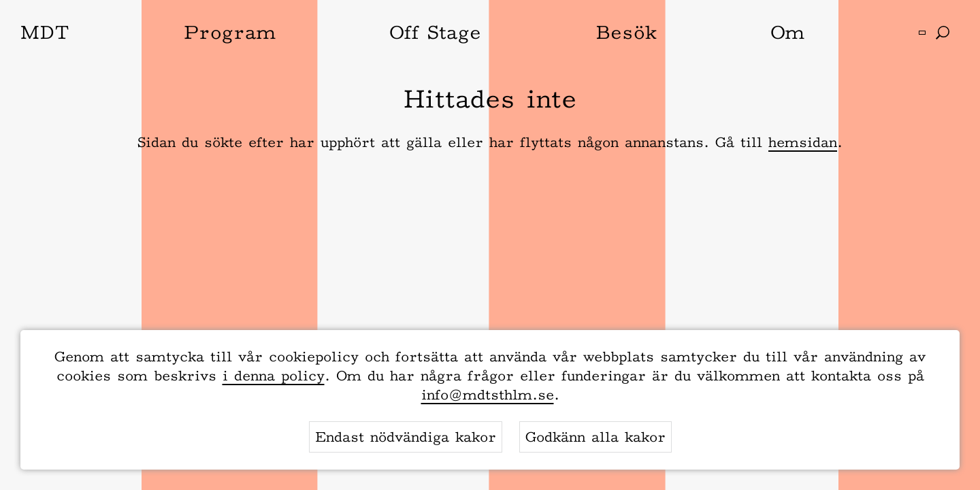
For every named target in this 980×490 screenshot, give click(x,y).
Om (787, 32)
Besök (626, 32)
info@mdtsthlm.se (488, 395)
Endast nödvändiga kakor (406, 437)
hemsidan (803, 142)
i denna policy (274, 376)
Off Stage (435, 32)
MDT (45, 32)
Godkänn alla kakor (595, 437)
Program (230, 32)
